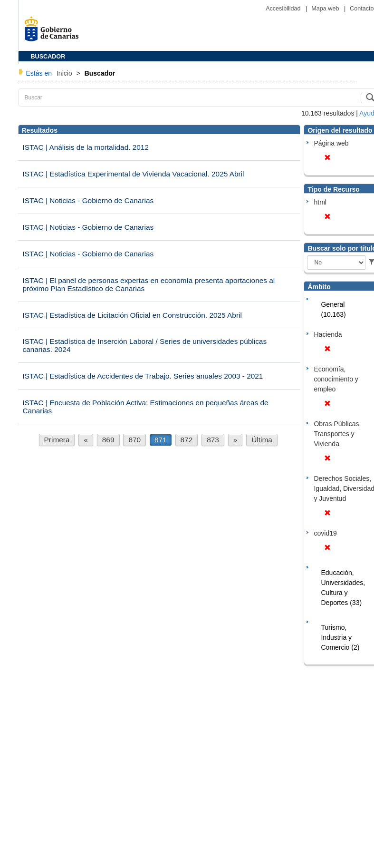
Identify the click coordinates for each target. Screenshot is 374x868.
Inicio (65, 73)
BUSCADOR (48, 57)
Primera (57, 440)
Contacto (362, 9)
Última (262, 440)
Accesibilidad (284, 9)
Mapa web (326, 9)
